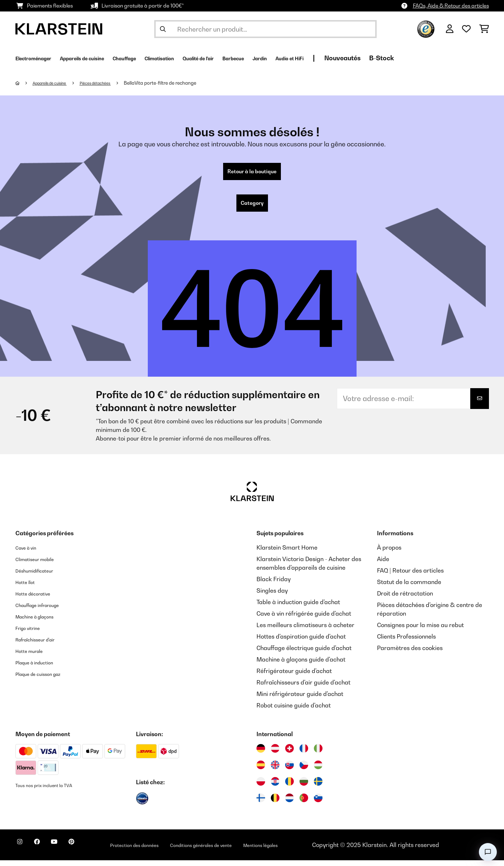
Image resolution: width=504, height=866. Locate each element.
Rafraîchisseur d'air (42, 645)
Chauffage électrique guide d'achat (304, 654)
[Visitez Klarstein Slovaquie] (289, 771)
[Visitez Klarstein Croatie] (275, 787)
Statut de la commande (409, 588)
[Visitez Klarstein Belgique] (275, 804)
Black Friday (274, 585)
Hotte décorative (38, 599)
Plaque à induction (40, 668)
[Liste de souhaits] (466, 29)
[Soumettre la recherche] (163, 29)
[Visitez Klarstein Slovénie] (318, 804)
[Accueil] (25, 83)
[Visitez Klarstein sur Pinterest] (91, 852)
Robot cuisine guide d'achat (294, 711)
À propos (389, 553)
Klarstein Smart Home (287, 553)
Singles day (272, 596)
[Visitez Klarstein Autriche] (275, 754)
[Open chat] (488, 852)
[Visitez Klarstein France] (304, 754)
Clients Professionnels (406, 642)
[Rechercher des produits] (265, 29)
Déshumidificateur (40, 576)
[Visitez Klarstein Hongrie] (318, 771)
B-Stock (472, 58)
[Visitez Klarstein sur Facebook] (46, 852)
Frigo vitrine (32, 634)
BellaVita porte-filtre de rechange (179, 83)
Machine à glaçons (41, 622)
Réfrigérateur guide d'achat (294, 677)
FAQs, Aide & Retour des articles (451, 6)
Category (252, 207)
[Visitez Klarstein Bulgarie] (304, 787)
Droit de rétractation (405, 599)
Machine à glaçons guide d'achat (301, 665)
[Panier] (484, 29)
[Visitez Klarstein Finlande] (261, 804)
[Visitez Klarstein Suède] (318, 787)
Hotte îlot (28, 588)
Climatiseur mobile (41, 565)
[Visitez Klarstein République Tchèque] (304, 771)
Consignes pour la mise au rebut (420, 631)
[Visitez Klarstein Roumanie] (289, 787)
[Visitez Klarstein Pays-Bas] (289, 804)
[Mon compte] (450, 29)
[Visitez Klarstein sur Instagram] (23, 852)
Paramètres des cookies (410, 654)
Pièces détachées (111, 83)
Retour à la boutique (252, 173)
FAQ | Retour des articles (410, 576)
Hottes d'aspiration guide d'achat (301, 642)
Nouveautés (433, 58)
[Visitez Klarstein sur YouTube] (69, 852)
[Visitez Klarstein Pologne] (261, 787)
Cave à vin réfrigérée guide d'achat (304, 619)
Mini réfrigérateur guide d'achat (300, 700)
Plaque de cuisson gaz (45, 679)
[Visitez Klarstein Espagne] (261, 771)
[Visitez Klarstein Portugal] (304, 804)
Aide (383, 565)
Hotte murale (33, 656)
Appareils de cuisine (56, 83)
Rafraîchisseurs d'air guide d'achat (303, 688)
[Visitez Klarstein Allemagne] (261, 754)
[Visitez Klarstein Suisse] (289, 754)
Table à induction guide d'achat (298, 608)
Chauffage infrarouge (45, 611)
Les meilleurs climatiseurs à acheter (305, 631)
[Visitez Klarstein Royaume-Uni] (275, 771)
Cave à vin (29, 553)
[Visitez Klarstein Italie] (318, 754)
